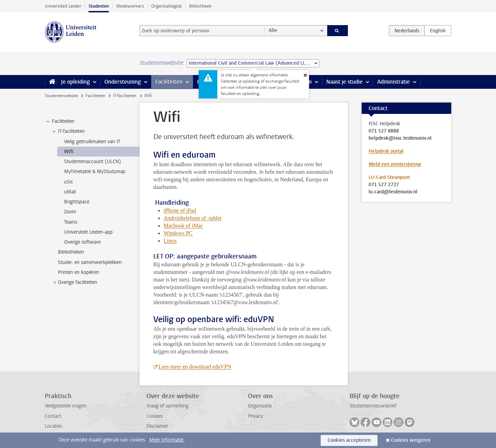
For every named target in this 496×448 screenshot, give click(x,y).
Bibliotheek (200, 6)
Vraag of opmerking (167, 406)
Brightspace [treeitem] (77, 202)
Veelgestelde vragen (66, 406)
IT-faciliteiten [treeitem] (68, 131)
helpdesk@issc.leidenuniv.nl (400, 138)
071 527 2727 (384, 185)
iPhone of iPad (180, 210)
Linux (170, 241)
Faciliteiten (169, 82)
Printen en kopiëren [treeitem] (79, 272)
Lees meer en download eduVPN (195, 367)
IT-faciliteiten (125, 96)
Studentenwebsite (61, 96)
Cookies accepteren (349, 440)
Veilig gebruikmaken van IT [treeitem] (92, 142)
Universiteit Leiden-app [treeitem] (88, 232)
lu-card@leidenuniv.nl (393, 192)
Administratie (394, 82)
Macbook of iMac (183, 226)
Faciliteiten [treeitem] (60, 121)
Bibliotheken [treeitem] (71, 252)
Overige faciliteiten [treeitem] (74, 282)
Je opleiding (75, 82)
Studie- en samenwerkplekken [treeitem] (90, 262)
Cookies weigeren (411, 440)
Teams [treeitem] (71, 222)
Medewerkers (130, 6)
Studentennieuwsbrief (373, 406)
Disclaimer (157, 426)
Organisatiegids (167, 6)
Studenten (99, 6)
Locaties (53, 426)
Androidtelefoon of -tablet (193, 218)
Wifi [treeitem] (69, 152)
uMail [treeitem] (70, 192)
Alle (273, 30)
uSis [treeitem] (68, 182)
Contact (53, 416)
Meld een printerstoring (395, 164)
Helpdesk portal (386, 151)
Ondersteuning (123, 82)
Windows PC (178, 233)
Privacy (256, 416)
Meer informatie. (167, 440)
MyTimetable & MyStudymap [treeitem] (95, 172)
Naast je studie (344, 82)
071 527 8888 (384, 131)
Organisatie (260, 406)
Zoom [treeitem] (70, 212)
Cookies (154, 416)
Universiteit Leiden (63, 6)
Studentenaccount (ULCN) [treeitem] (92, 162)
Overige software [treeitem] (82, 242)
